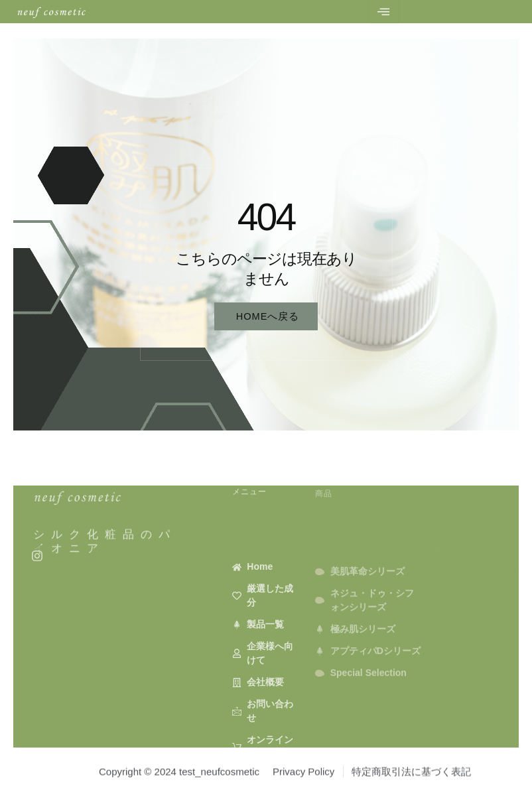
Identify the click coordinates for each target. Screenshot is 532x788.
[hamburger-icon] (384, 12)
